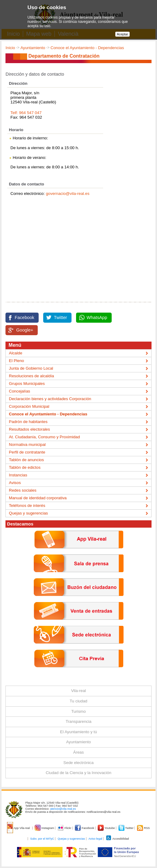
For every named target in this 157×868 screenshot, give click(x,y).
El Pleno (16, 361)
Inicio (10, 48)
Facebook (24, 317)
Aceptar (122, 34)
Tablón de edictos (25, 467)
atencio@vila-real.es (63, 809)
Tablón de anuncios (26, 460)
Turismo (78, 711)
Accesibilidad (117, 839)
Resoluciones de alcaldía (31, 376)
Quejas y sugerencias (28, 513)
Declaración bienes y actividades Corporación (50, 399)
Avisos (15, 483)
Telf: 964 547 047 (26, 113)
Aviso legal (95, 839)
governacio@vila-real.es (68, 194)
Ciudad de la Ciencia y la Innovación (78, 773)
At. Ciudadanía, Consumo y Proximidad (44, 437)
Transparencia (79, 721)
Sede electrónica (78, 763)
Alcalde (16, 353)
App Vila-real (19, 828)
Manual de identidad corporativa (38, 498)
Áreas (79, 752)
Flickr (65, 828)
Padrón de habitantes (28, 422)
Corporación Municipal (29, 406)
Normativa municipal (27, 445)
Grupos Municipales (27, 384)
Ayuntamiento (33, 48)
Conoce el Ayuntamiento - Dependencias (87, 48)
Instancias (18, 475)
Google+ (25, 330)
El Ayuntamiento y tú (78, 732)
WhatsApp (97, 317)
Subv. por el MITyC (42, 839)
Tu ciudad (78, 701)
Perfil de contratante (27, 452)
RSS (143, 828)
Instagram (45, 828)
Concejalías (19, 391)
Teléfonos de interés (27, 506)
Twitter (60, 317)
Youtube (107, 828)
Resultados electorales (29, 429)
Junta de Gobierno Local (31, 368)
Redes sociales (23, 490)
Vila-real (79, 691)
